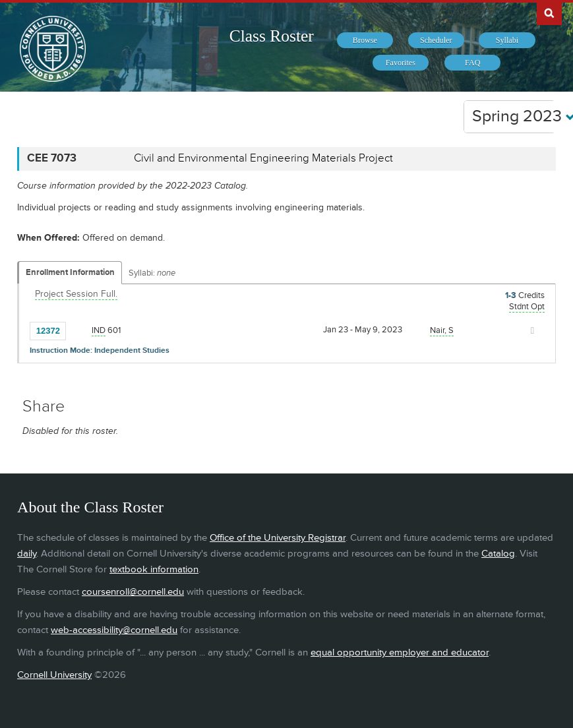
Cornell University (54, 675)
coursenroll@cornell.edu (133, 592)
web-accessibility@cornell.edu (114, 630)
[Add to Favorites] (79, 330)
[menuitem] (365, 40)
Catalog (498, 554)
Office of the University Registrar (278, 538)
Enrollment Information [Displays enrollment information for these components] (70, 272)
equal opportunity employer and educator (400, 652)
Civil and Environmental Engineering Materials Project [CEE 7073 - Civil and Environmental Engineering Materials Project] (263, 158)
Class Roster (272, 36)
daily (27, 554)
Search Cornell (549, 13)
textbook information (154, 569)
